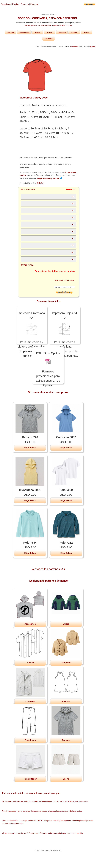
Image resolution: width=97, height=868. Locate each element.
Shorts (66, 779)
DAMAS (50, 32)
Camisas (30, 663)
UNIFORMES (48, 38)
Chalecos (30, 701)
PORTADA (11, 32)
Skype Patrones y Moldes (49, 178)
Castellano (6, 4)
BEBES (37, 32)
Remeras (66, 740)
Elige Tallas (30, 448)
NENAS (74, 32)
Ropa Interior (30, 779)
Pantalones (30, 740)
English (16, 4)
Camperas (66, 663)
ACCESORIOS (24, 32)
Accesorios (30, 624)
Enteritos (66, 701)
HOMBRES (62, 32)
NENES (86, 32)
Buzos (66, 624)
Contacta (25, 4)
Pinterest (35, 4)
